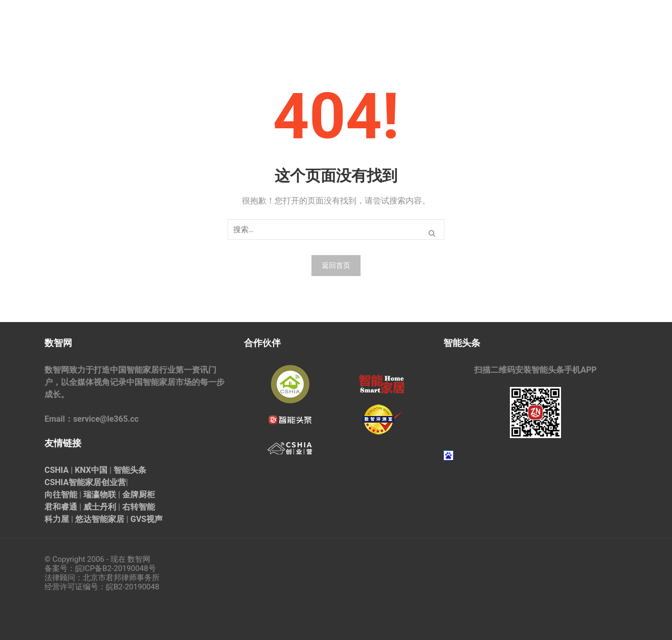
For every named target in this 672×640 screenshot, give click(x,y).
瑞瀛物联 (100, 495)
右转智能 (139, 507)
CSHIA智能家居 (73, 482)
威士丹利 (100, 507)
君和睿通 (61, 507)
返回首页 (336, 265)
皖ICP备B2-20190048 (112, 568)
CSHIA (57, 470)
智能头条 (130, 470)
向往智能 (61, 495)
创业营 (114, 482)
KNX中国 (91, 470)
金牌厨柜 (139, 495)
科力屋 (57, 519)
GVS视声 (147, 519)
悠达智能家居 (100, 519)
